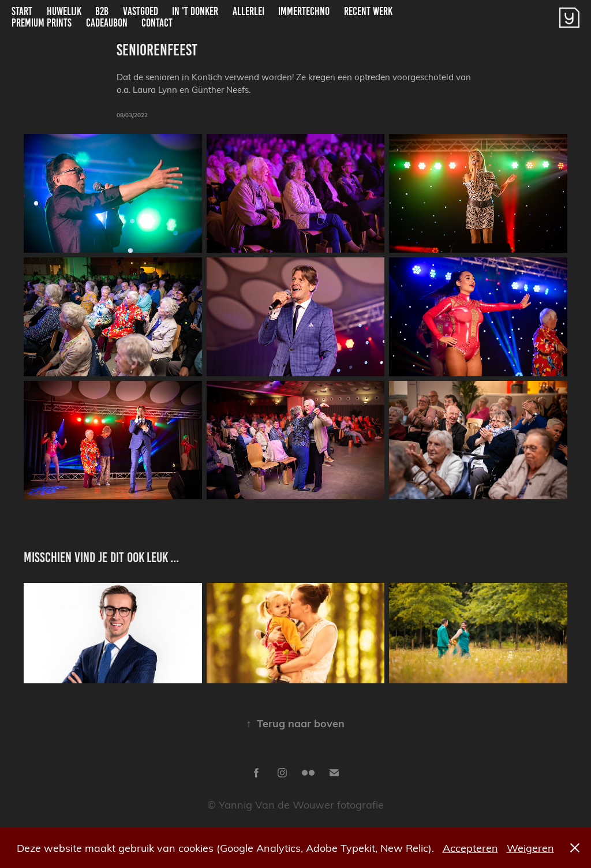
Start (22, 11)
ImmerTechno (304, 11)
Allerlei (248, 11)
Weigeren (530, 848)
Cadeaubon (107, 23)
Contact (157, 23)
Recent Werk (368, 11)
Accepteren (470, 848)
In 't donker (195, 11)
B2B (102, 11)
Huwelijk (64, 11)
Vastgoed (141, 11)
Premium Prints (42, 23)
